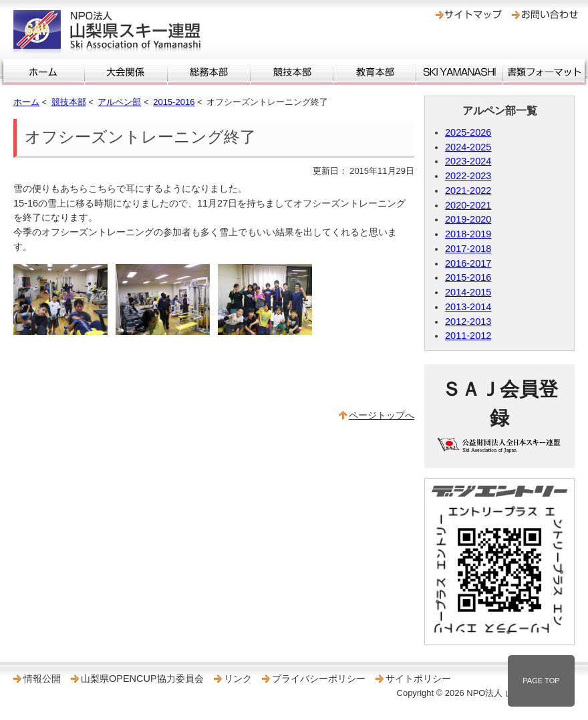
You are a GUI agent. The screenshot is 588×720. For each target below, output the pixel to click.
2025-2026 (468, 132)
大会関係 (126, 72)
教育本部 (375, 72)
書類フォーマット (544, 72)
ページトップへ (382, 415)
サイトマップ (469, 15)
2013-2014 (468, 307)
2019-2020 (468, 219)
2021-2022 (468, 191)
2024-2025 (468, 147)
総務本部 (209, 72)
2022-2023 (468, 176)
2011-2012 (468, 336)
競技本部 (292, 72)
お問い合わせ (545, 15)
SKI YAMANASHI (459, 72)
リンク (238, 679)
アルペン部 (119, 102)
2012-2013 (468, 322)
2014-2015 (468, 292)
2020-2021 (468, 205)
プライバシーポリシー (319, 679)
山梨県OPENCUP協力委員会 (142, 679)
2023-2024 (468, 161)
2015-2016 (174, 102)
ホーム (44, 72)
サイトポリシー (418, 679)
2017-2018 (468, 249)
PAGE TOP (541, 681)
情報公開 (42, 679)
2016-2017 (468, 263)
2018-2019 (468, 234)
